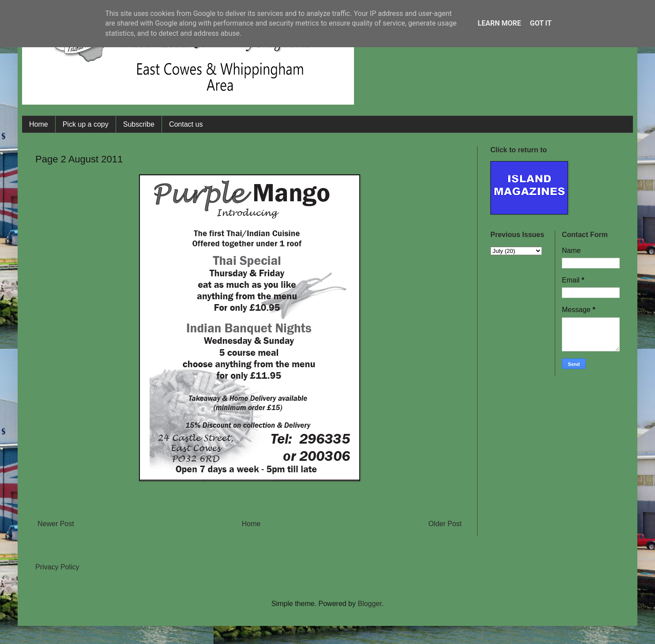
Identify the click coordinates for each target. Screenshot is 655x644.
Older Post (445, 524)
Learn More (499, 23)
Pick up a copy (86, 124)
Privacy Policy (57, 567)
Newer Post (56, 524)
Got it (540, 23)
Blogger (369, 604)
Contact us (186, 124)
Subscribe (139, 124)
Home (39, 124)
